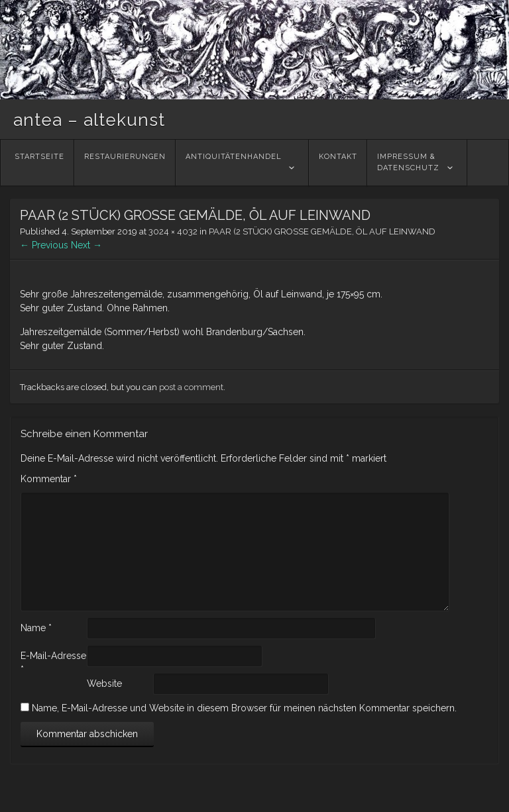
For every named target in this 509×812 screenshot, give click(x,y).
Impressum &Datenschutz (408, 162)
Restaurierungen (125, 162)
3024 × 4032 (173, 231)
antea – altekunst (89, 120)
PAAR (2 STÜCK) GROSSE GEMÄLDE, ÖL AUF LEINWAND (322, 231)
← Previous (44, 245)
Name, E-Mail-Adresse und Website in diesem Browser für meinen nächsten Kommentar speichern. (244, 708)
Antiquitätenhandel (234, 162)
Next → (86, 245)
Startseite (39, 162)
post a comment (191, 387)
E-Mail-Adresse (53, 663)
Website (104, 684)
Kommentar (49, 479)
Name (36, 628)
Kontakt (338, 162)
